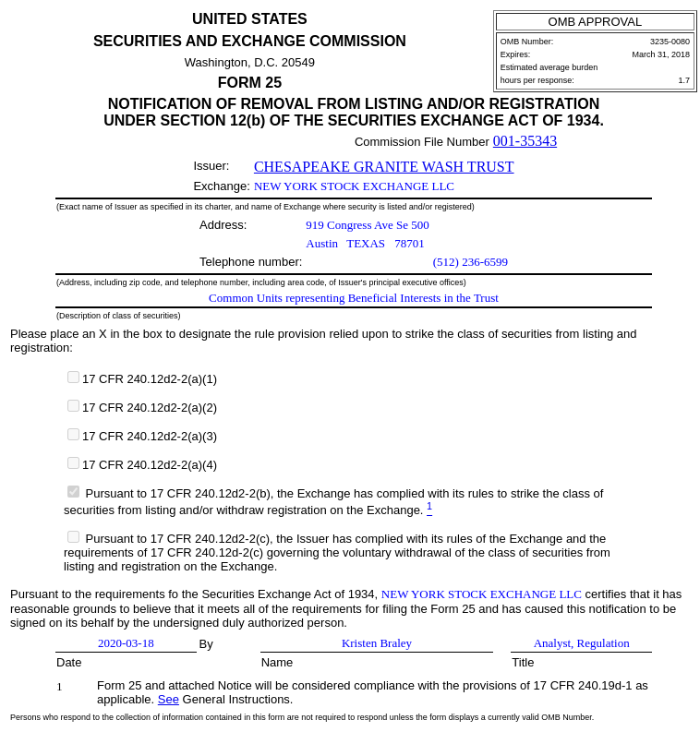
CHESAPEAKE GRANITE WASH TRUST (384, 167)
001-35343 (525, 141)
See (169, 699)
